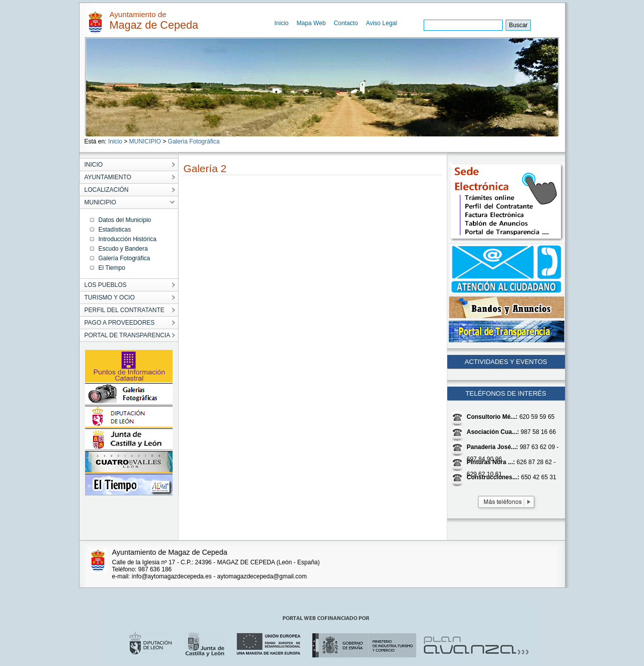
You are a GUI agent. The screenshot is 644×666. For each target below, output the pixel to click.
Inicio (282, 23)
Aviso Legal (381, 23)
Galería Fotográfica (194, 141)
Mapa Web (311, 23)
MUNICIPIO (145, 141)
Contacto (346, 23)
